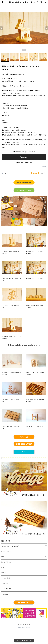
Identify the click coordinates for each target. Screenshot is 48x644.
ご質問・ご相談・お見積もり (24, 444)
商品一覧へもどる (24, 603)
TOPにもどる (24, 437)
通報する (44, 167)
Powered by (24, 627)
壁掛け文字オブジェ (7, 551)
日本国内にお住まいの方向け (24, 162)
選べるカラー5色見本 (24, 190)
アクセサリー (5, 583)
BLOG (24, 452)
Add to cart (24, 157)
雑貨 (3, 567)
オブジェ (4, 573)
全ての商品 (5, 594)
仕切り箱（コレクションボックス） (10, 546)
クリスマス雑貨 (6, 578)
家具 (3, 557)
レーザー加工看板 (6, 589)
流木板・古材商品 (6, 562)
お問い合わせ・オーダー (24, 182)
